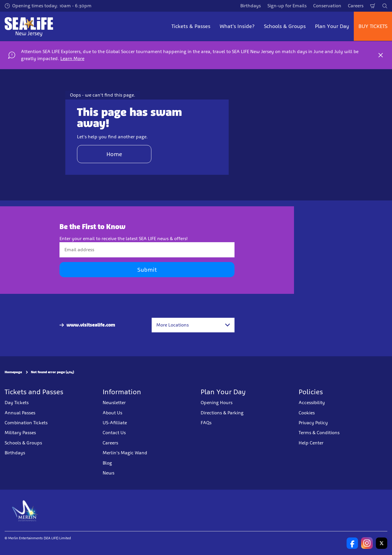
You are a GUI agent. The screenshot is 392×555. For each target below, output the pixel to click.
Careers (356, 6)
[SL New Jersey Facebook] (352, 543)
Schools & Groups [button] (285, 26)
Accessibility (312, 403)
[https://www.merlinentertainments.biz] (25, 510)
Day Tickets (17, 403)
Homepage (13, 372)
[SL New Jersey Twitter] (381, 543)
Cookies (307, 413)
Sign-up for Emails (287, 6)
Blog (107, 463)
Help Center (311, 443)
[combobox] (193, 325)
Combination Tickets (26, 423)
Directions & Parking (222, 413)
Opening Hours (217, 403)
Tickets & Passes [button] (191, 26)
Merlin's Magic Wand (125, 453)
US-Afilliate (115, 423)
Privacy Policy (313, 423)
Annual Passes (20, 413)
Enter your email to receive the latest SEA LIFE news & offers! (124, 239)
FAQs (206, 423)
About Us (112, 413)
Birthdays (251, 6)
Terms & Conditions (319, 433)
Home (114, 154)
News (108, 473)
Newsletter (114, 403)
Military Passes (20, 433)
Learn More (72, 59)
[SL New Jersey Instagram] (367, 543)
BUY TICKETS (373, 26)
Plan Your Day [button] (332, 26)
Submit (147, 270)
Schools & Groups (23, 443)
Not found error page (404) (52, 372)
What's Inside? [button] (237, 26)
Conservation (327, 6)
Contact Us (114, 433)
